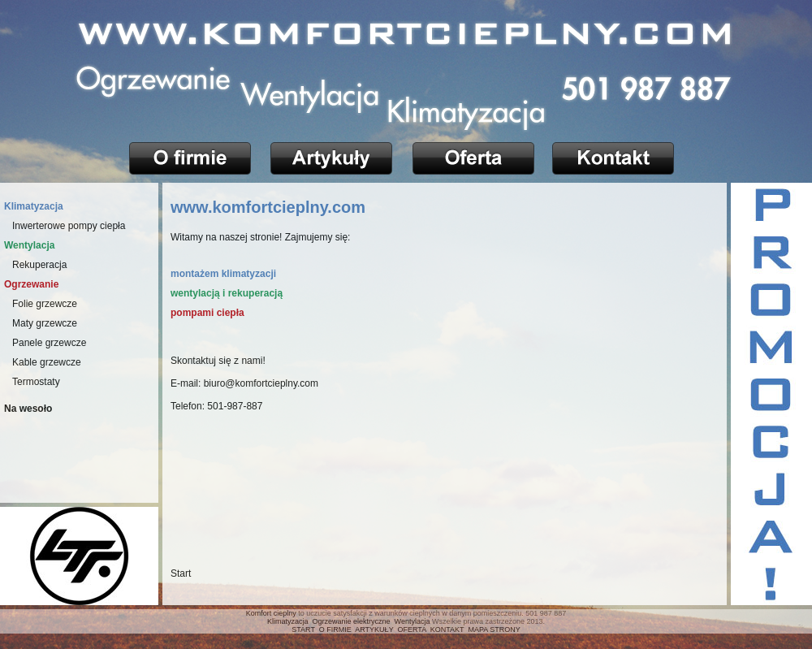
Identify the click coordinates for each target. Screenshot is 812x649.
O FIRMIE (335, 630)
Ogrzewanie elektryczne (352, 621)
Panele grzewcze (49, 343)
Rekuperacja (39, 265)
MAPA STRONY (494, 630)
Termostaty (36, 382)
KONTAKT (447, 630)
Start (181, 573)
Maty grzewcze (45, 323)
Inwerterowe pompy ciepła (69, 226)
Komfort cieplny (271, 613)
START (303, 630)
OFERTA (412, 630)
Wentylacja (412, 621)
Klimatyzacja (288, 621)
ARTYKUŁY (374, 630)
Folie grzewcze (45, 304)
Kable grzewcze (47, 362)
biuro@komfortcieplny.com (261, 383)
